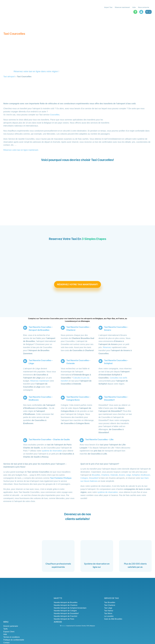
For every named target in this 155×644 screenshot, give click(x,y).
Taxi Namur (109, 611)
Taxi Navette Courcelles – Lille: (99, 439)
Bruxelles (96, 475)
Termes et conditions (12, 637)
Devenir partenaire (11, 626)
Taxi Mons (108, 613)
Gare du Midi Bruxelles (113, 619)
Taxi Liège (108, 608)
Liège (128, 475)
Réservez (107, 347)
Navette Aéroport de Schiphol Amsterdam (70, 608)
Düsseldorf (94, 478)
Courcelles (55, 115)
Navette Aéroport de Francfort (65, 616)
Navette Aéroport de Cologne (65, 611)
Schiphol (136, 475)
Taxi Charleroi (110, 605)
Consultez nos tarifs (118, 378)
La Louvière (109, 616)
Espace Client (9, 632)
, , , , (81, 626)
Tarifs (5, 629)
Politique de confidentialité (14, 640)
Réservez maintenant (40, 381)
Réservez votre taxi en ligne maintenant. (21, 150)
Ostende (114, 475)
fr (148, 12)
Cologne (84, 478)
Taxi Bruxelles (110, 602)
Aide (5, 634)
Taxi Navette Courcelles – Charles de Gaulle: (49, 439)
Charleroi (105, 475)
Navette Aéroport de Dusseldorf (66, 613)
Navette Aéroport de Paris (64, 619)
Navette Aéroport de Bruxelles (66, 602)
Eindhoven (145, 475)
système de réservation (52, 451)
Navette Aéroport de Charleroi (66, 605)
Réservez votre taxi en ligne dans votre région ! (36, 71)
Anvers (122, 475)
